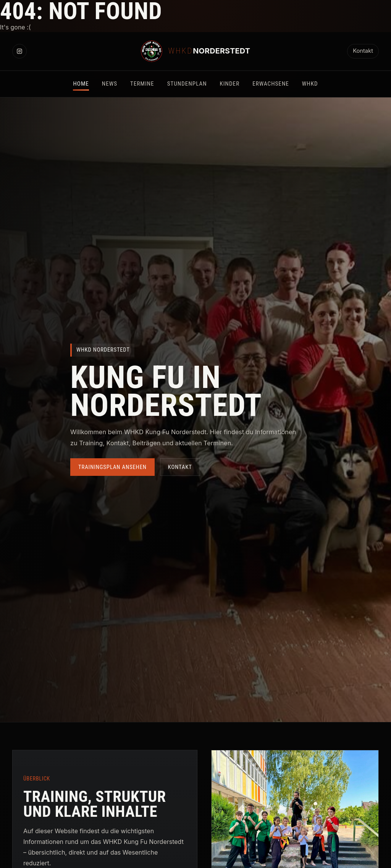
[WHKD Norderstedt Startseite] (195, 51)
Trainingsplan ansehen (112, 467)
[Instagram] (19, 51)
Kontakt (363, 51)
